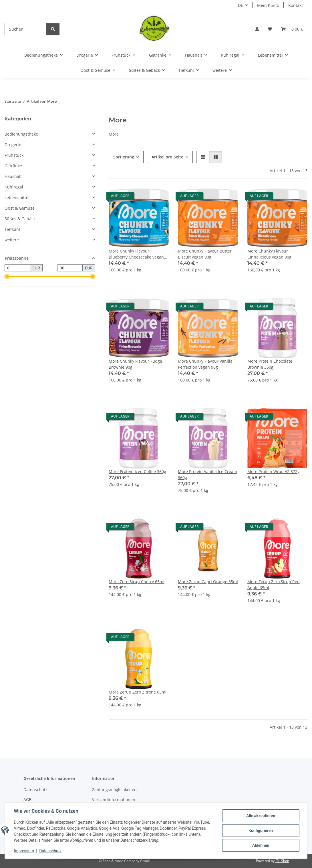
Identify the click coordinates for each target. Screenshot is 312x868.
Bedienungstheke (21, 134)
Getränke (13, 166)
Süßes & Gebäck (20, 219)
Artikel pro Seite (167, 157)
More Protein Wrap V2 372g (274, 471)
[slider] (7, 277)
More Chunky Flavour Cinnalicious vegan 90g (269, 254)
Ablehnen (260, 845)
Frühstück (14, 155)
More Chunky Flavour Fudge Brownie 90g (135, 364)
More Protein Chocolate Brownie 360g (270, 364)
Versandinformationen (114, 800)
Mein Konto (268, 5)
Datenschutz (51, 851)
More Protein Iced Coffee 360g (137, 471)
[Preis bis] (70, 268)
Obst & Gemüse (20, 208)
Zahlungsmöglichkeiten (114, 789)
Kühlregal (14, 187)
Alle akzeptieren (260, 816)
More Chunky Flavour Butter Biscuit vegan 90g (205, 254)
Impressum (24, 851)
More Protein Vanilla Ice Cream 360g (207, 474)
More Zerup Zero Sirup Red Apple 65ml (274, 585)
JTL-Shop (282, 861)
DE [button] (241, 5)
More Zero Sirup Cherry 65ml (137, 582)
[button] (257, 29)
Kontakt (296, 5)
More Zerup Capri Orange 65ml (208, 582)
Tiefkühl (12, 229)
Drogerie (13, 145)
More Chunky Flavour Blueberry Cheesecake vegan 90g (136, 254)
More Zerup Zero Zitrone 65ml (138, 692)
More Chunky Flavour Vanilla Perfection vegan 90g (205, 364)
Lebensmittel (17, 197)
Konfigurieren (260, 831)
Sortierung (124, 157)
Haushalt (13, 176)
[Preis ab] (17, 268)
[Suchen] (26, 29)
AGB (27, 800)
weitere (12, 240)
